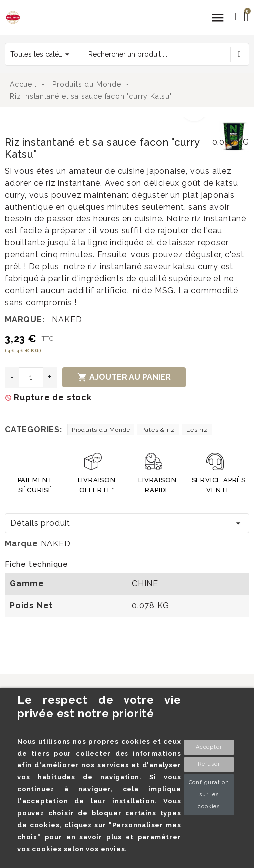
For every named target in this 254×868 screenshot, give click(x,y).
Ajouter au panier (124, 377)
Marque (22, 544)
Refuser (209, 764)
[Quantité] (31, 377)
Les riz (197, 430)
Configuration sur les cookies (209, 795)
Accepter (209, 747)
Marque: (25, 319)
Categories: (34, 429)
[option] (110, 123)
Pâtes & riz (158, 430)
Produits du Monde (101, 430)
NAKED (67, 319)
